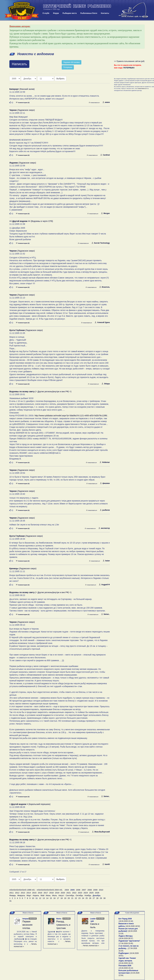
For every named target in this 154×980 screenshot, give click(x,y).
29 (101, 898)
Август (61, 895)
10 (33, 898)
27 (94, 898)
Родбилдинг (124, 953)
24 (83, 898)
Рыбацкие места (70, 13)
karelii (106, 864)
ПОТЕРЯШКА (129, 68)
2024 (86, 893)
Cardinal (105, 155)
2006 (78, 890)
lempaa (25, 919)
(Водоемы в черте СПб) (31, 221)
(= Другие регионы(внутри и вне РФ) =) (40, 392)
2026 (97, 893)
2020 (63, 893)
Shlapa (106, 384)
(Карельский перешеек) (30, 804)
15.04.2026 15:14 (126, 968)
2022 (74, 893)
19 (65, 898)
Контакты (105, 13)
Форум (56, 13)
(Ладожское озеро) (22, 110)
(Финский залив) (22, 89)
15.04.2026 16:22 (126, 963)
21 (72, 898)
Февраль (21, 895)
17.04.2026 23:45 (126, 943)
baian (106, 561)
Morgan (105, 213)
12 (40, 898)
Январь (13, 895)
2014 (29, 893)
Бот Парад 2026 (125, 919)
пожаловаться (94, 103)
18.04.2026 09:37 (126, 938)
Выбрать (60, 79)
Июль (55, 895)
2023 (80, 893)
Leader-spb (93, 920)
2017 (46, 893)
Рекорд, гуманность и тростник (63, 925)
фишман (105, 483)
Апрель (36, 895)
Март (29, 895)
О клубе (46, 13)
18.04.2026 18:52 (133, 926)
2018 (52, 893)
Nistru (59, 919)
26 (90, 898)
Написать (19, 64)
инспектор (104, 528)
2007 (84, 890)
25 (87, 898)
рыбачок (105, 510)
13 (44, 898)
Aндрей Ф (104, 585)
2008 (90, 890)
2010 (101, 890)
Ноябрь (88, 895)
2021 (69, 893)
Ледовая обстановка (72, 62)
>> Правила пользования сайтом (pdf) (129, 61)
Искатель (105, 287)
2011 (12, 893)
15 (51, 898)
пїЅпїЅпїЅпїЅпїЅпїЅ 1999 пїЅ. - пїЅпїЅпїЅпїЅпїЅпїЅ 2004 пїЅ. (36, 890)
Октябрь (79, 895)
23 (80, 898)
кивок (106, 102)
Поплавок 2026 (125, 966)
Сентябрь (70, 895)
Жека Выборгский (101, 832)
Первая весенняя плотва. (27, 925)
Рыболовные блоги (89, 13)
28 (97, 898)
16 (54, 898)
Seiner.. (105, 614)
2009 (95, 890)
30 (104, 898)
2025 (91, 893)
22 (76, 898)
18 (62, 898)
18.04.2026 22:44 (126, 921)
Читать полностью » (91, 946)
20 (69, 898)
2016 (40, 893)
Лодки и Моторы (126, 936)
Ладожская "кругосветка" (129, 941)
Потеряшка (68, 67)
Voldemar (105, 462)
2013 (23, 893)
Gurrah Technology (101, 243)
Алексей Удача (102, 322)
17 (58, 898)
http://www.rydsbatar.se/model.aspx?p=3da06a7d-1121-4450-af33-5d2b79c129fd (71, 416)
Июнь (48, 895)
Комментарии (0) (23, 103)
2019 (57, 893)
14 (47, 898)
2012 (17, 893)
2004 (67, 890)
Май (42, 895)
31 (10, 901)
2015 (34, 893)
